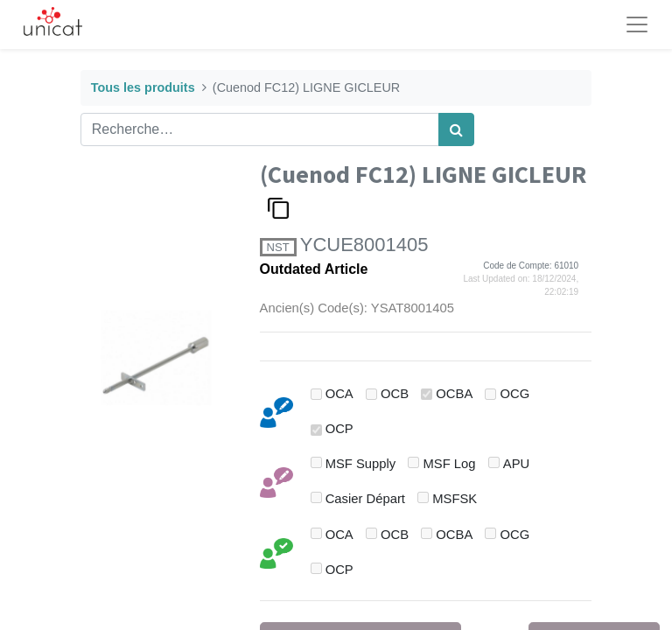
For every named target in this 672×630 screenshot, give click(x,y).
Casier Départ (365, 499)
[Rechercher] (456, 129)
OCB (395, 394)
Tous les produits (143, 87)
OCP (339, 429)
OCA (339, 394)
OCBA (454, 394)
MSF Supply (361, 464)
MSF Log (450, 464)
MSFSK (455, 499)
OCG (515, 394)
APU (516, 464)
